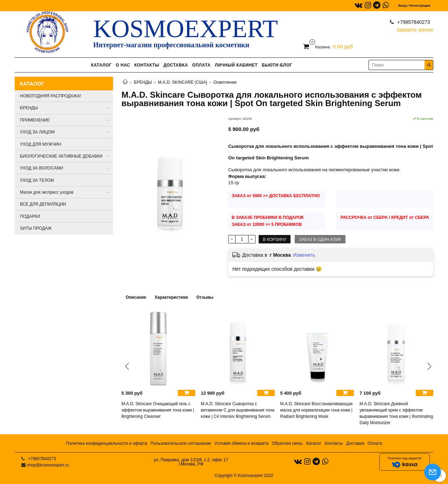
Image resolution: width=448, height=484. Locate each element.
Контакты (334, 443)
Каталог (314, 443)
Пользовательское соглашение (181, 443)
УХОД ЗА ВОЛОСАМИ (41, 168)
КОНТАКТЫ (147, 65)
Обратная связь (287, 443)
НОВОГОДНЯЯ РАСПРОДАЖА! (51, 96)
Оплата (375, 443)
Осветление (225, 82)
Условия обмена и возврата (241, 443)
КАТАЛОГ (101, 65)
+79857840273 (413, 22)
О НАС (123, 65)
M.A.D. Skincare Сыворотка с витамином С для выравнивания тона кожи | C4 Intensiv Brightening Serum (238, 410)
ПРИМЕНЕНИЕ (35, 120)
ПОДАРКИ (30, 216)
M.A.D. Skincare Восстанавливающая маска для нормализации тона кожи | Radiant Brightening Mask (317, 410)
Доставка (355, 443)
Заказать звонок (415, 28)
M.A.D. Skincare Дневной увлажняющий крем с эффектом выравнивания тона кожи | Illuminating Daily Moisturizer (396, 413)
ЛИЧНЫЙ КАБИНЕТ (236, 65)
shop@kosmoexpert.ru (48, 465)
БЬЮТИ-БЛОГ (277, 65)
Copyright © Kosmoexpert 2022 (244, 476)
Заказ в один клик (320, 240)
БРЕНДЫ (143, 82)
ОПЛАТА (201, 65)
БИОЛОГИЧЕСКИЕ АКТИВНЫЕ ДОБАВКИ (61, 156)
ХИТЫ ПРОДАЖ (36, 228)
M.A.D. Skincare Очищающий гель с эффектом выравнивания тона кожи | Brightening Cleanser (158, 410)
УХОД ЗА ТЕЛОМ (37, 180)
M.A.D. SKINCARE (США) (183, 82)
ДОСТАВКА (176, 65)
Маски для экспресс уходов (47, 192)
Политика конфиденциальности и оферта (107, 443)
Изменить (304, 255)
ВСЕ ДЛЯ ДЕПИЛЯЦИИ (43, 204)
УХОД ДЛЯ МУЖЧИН (41, 144)
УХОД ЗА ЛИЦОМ (37, 132)
